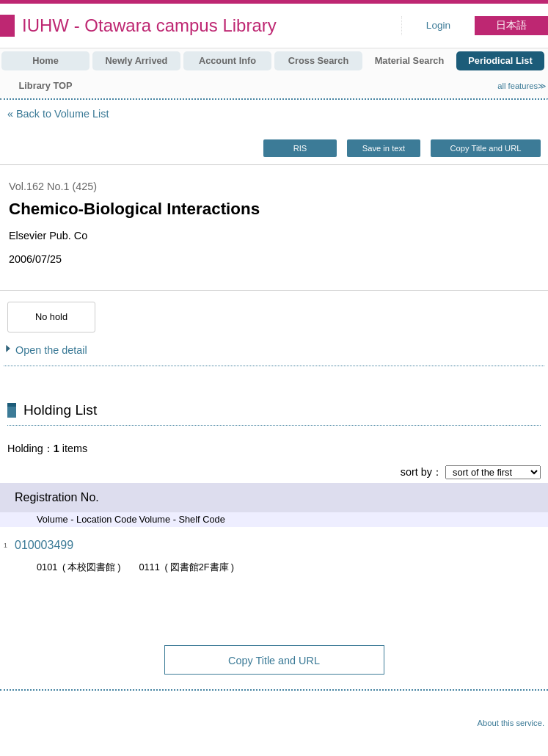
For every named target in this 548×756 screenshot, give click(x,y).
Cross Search (319, 61)
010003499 (44, 545)
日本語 (511, 25)
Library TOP (45, 86)
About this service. (511, 723)
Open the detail (51, 350)
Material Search (410, 61)
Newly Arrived (137, 61)
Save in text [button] (384, 148)
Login (438, 25)
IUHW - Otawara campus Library (149, 25)
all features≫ (522, 86)
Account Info (227, 61)
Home (45, 61)
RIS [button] (300, 148)
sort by (416, 472)
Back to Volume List (62, 114)
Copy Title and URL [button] (485, 148)
